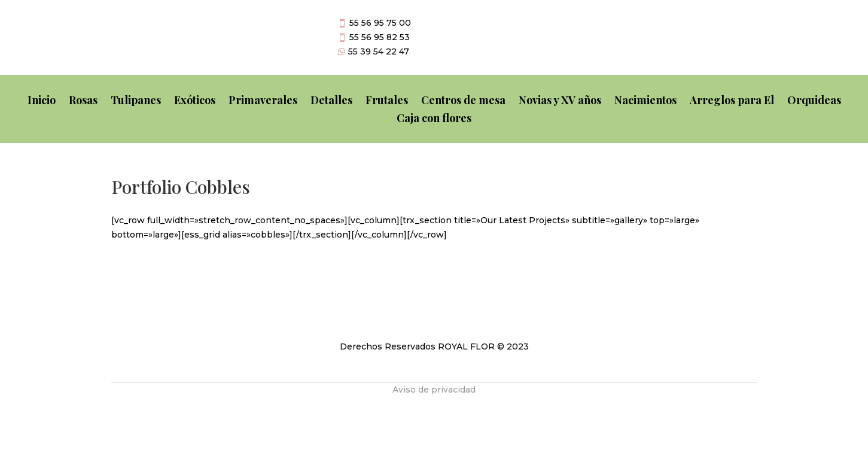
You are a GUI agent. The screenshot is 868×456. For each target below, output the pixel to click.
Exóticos (195, 101)
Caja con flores (434, 119)
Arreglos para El (732, 101)
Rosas (83, 101)
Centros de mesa (463, 101)
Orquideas (814, 101)
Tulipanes (136, 101)
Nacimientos (645, 101)
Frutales (387, 101)
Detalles (331, 101)
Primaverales (263, 101)
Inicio (42, 101)
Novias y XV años (560, 101)
